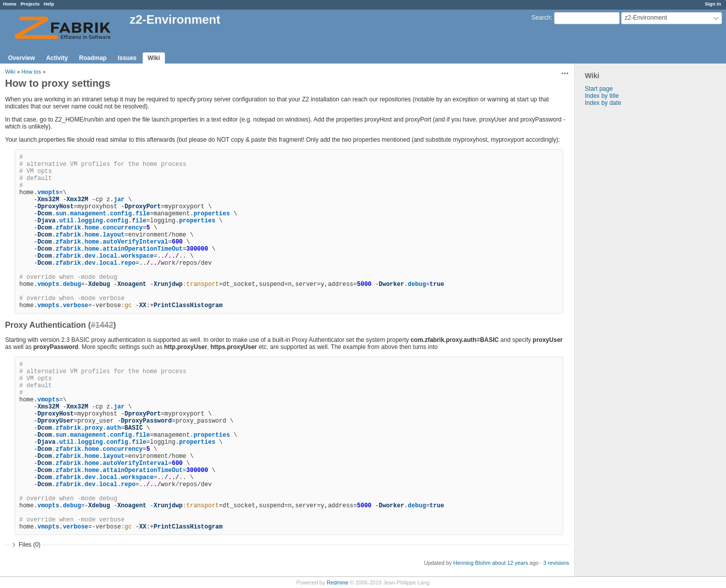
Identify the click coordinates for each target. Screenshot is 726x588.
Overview (21, 58)
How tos (31, 72)
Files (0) (29, 545)
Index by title (602, 96)
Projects (30, 4)
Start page (599, 89)
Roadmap (93, 58)
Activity (57, 58)
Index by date (603, 103)
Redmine (338, 582)
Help (49, 4)
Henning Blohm (472, 563)
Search (541, 18)
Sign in (713, 4)
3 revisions (556, 563)
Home (10, 4)
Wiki (154, 58)
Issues (127, 58)
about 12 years (510, 563)
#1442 (102, 325)
